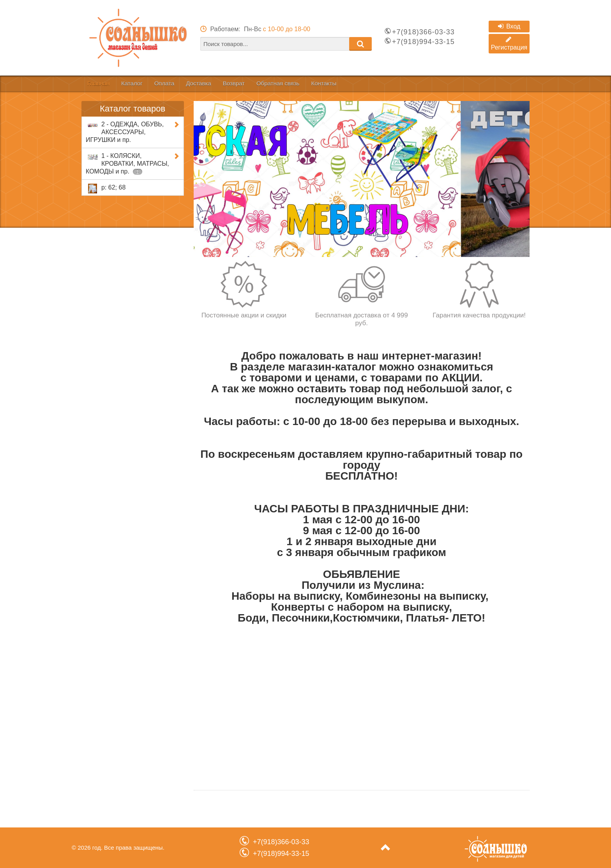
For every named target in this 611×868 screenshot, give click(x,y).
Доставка (231, 83)
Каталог (146, 83)
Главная (103, 83)
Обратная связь (330, 83)
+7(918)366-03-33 (423, 32)
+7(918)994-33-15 (423, 42)
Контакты (386, 83)
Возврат (275, 83)
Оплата (187, 83)
